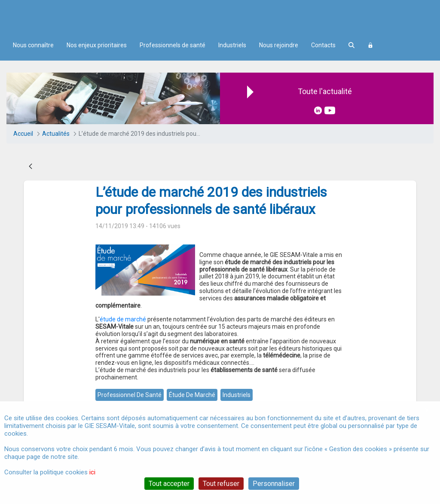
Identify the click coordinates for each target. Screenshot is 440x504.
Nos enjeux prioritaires (97, 45)
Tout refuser (221, 484)
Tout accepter (169, 484)
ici (92, 472)
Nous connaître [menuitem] (33, 45)
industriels (237, 395)
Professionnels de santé (173, 45)
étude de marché (123, 319)
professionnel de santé (130, 395)
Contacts (323, 45)
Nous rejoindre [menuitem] (279, 45)
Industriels (232, 45)
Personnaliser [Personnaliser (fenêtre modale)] (274, 484)
